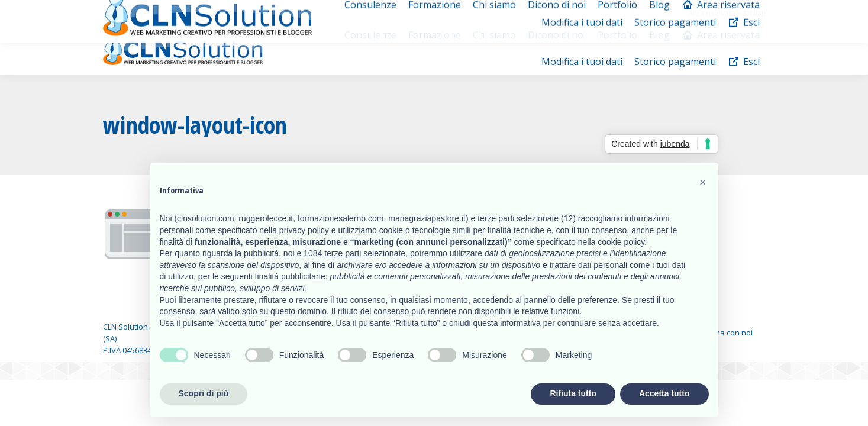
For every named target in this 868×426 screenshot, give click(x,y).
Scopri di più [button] (204, 393)
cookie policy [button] (621, 242)
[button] (703, 182)
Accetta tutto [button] (664, 393)
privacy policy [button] (304, 230)
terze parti (343, 253)
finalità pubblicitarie (290, 276)
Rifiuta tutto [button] (573, 393)
